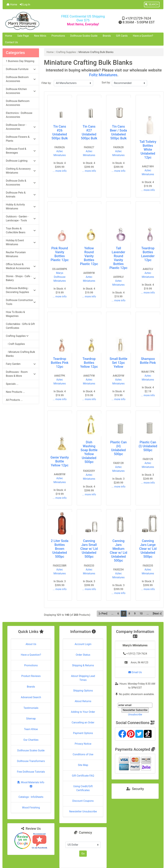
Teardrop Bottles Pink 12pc (60, 363)
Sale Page (23, 36)
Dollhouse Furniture (21, 69)
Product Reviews (31, 676)
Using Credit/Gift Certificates (83, 788)
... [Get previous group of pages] (112, 614)
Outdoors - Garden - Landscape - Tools (21, 218)
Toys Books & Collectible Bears (21, 230)
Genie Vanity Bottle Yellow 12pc (60, 461)
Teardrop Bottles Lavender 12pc (148, 254)
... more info (60, 171)
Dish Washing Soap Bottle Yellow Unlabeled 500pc (89, 452)
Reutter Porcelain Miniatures (16, 254)
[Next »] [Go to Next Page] (157, 614)
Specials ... (12, 384)
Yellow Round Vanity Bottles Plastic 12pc (89, 256)
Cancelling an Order (83, 722)
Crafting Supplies (66, 52)
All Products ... (14, 400)
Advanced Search (31, 697)
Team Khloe (31, 729)
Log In (25, 4)
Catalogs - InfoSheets (31, 797)
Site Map (83, 765)
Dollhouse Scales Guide (84, 36)
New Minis (40, 36)
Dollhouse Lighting (21, 161)
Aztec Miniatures (60, 153)
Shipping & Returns (83, 665)
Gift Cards (122, 36)
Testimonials (31, 708)
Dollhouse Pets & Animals (21, 195)
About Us (31, 644)
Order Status (83, 655)
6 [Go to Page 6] (118, 614)
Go (83, 854)
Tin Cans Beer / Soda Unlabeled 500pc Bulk (118, 132)
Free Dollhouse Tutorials (31, 772)
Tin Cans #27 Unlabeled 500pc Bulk (89, 132)
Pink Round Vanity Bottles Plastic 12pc (60, 254)
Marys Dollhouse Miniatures (60, 277)
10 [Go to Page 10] (141, 614)
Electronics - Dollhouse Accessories (19, 115)
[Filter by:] (73, 83)
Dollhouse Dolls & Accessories (21, 183)
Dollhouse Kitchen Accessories (21, 91)
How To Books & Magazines (15, 314)
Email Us (135, 672)
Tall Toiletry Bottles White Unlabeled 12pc (148, 150)
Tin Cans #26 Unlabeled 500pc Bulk (60, 132)
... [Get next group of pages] (148, 614)
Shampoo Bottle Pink (148, 361)
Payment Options (83, 733)
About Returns (83, 701)
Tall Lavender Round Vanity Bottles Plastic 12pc (118, 258)
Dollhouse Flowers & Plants (21, 139)
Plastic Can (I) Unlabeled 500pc (148, 446)
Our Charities (31, 740)
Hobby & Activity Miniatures (21, 207)
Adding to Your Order (83, 712)
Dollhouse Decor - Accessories (21, 127)
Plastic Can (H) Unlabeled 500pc (118, 448)
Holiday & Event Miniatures (21, 242)
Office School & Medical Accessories (21, 266)
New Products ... (15, 392)
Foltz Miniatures (103, 75)
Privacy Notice (83, 744)
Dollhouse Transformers (31, 761)
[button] (152, 5)
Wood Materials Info (31, 784)
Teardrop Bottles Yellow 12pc (89, 363)
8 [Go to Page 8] (129, 614)
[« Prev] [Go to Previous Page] (103, 614)
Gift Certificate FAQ (83, 776)
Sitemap (31, 719)
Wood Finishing (31, 808)
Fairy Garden (21, 364)
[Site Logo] (29, 21)
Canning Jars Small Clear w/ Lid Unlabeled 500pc (89, 549)
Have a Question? (143, 36)
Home (12, 4)
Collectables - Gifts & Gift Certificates (20, 326)
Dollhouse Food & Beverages (21, 151)
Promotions (58, 36)
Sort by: (106, 83)
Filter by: (46, 83)
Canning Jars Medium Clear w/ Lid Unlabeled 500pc (118, 551)
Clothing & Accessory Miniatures (21, 171)
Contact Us (11, 42)
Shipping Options (83, 691)
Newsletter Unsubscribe (83, 811)
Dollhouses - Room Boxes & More (21, 374)
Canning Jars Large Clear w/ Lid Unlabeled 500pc (148, 549)
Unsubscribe (135, 714)
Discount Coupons (83, 801)
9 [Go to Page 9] (135, 614)
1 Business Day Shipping (20, 61)
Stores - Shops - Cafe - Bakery (21, 278)
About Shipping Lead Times (83, 678)
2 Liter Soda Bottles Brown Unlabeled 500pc (60, 549)
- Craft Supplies (15, 344)
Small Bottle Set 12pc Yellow (118, 363)
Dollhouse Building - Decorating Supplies (21, 290)
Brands (107, 36)
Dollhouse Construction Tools (21, 302)
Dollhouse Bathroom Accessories (18, 103)
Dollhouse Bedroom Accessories (21, 79)
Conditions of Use (83, 754)
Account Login (83, 644)
